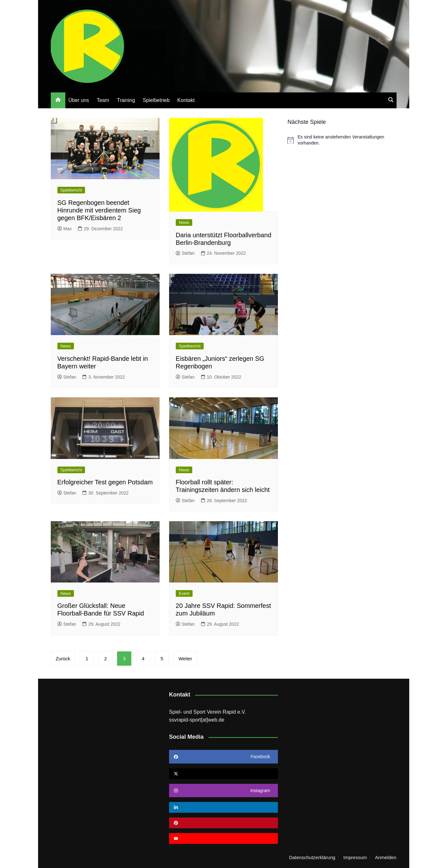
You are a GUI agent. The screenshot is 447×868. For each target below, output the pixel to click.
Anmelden (386, 858)
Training (126, 100)
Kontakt (186, 100)
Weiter (186, 659)
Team (103, 100)
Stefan (185, 253)
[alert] (342, 140)
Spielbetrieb (156, 100)
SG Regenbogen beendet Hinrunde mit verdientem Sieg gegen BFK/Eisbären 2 (99, 210)
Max (65, 229)
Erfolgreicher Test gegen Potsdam (105, 482)
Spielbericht (71, 190)
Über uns (79, 100)
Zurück (63, 659)
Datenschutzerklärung (312, 858)
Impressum (355, 858)
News (184, 222)
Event (184, 593)
